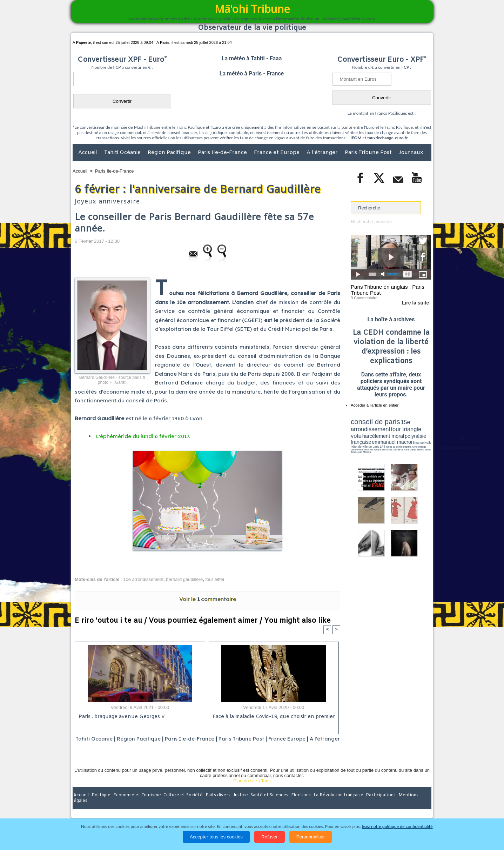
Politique (101, 804)
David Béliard (372, 446)
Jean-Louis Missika (394, 446)
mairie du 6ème (363, 443)
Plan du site (245, 790)
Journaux (411, 153)
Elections (298, 804)
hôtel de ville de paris (417, 439)
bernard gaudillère (184, 579)
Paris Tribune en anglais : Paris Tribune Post (387, 290)
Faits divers (216, 804)
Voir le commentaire (208, 599)
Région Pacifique (170, 153)
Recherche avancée (371, 222)
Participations (377, 804)
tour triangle (400, 428)
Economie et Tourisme (137, 804)
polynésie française (408, 433)
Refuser (270, 837)
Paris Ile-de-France (223, 153)
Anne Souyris (414, 443)
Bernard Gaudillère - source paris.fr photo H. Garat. (112, 380)
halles (382, 446)
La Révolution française (335, 804)
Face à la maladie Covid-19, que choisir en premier (273, 717)
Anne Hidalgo (386, 443)
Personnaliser (311, 837)
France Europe (302, 739)
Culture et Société (182, 804)
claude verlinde (399, 443)
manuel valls (396, 439)
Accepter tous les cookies (216, 837)
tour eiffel (214, 579)
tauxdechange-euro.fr (387, 138)
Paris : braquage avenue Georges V (121, 717)
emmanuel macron (369, 439)
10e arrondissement (143, 579)
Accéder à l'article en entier (374, 405)
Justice (238, 804)
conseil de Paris (358, 446)
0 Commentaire (364, 298)
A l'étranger (323, 153)
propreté (375, 443)
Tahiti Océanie (123, 153)
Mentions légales (412, 804)
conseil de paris (373, 421)
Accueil (88, 153)
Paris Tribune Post (369, 153)
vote (419, 428)
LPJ (353, 443)
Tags (266, 790)
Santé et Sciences (267, 804)
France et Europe (277, 153)
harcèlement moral (369, 433)
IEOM (356, 138)
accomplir (425, 443)
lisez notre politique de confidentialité (397, 826)
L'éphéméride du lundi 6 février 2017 (143, 436)
